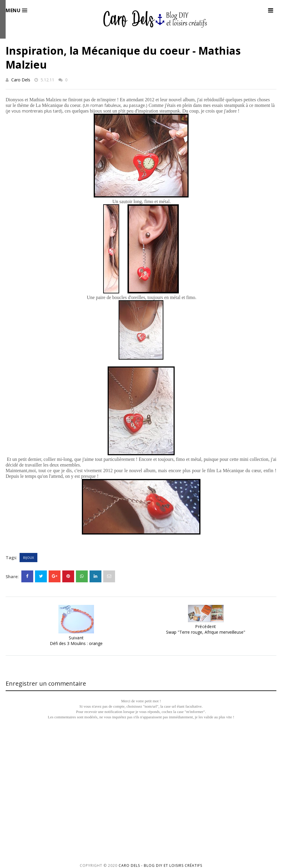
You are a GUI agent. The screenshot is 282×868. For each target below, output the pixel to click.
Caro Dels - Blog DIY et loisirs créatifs (160, 865)
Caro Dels (21, 80)
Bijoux (28, 558)
